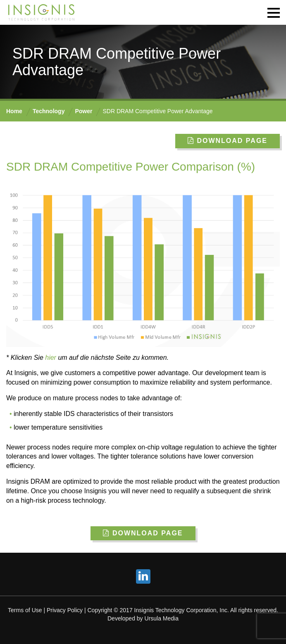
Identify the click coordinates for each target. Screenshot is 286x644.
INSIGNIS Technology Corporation (41, 12)
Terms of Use (25, 610)
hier (51, 358)
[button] (274, 12)
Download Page (228, 141)
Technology (49, 111)
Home (14, 111)
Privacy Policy (65, 610)
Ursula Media (162, 618)
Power (83, 111)
